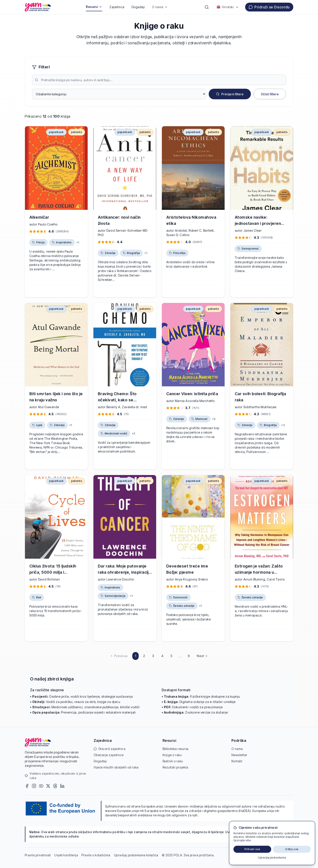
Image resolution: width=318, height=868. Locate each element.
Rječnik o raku (173, 761)
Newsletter (239, 755)
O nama (160, 7)
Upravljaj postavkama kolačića (136, 855)
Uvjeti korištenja (66, 855)
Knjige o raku (172, 755)
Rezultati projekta (175, 767)
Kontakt (237, 761)
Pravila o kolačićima (96, 855)
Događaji (138, 7)
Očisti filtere (270, 94)
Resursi (94, 7)
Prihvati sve (252, 849)
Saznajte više (242, 840)
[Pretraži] (207, 7)
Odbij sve (292, 849)
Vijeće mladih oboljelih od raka (116, 767)
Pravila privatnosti (38, 855)
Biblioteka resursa (176, 749)
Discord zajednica (110, 749)
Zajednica (117, 7)
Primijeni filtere (230, 94)
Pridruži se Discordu (269, 7)
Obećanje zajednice (109, 755)
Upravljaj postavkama (272, 858)
